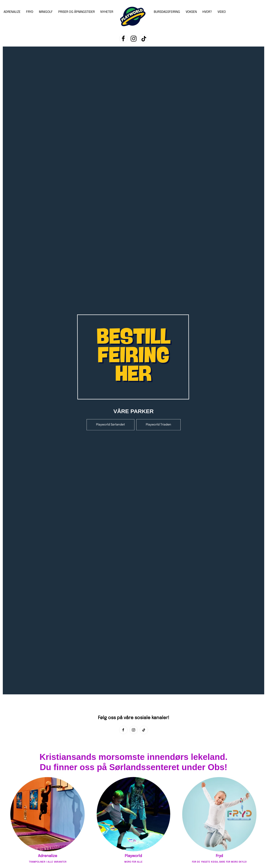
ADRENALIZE (12, 12)
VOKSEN (191, 12)
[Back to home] (133, 17)
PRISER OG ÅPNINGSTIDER (77, 12)
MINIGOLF (46, 12)
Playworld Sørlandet (111, 421)
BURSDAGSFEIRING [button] (167, 12)
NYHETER (107, 12)
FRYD (30, 12)
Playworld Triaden (158, 421)
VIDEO (222, 12)
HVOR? (207, 12)
